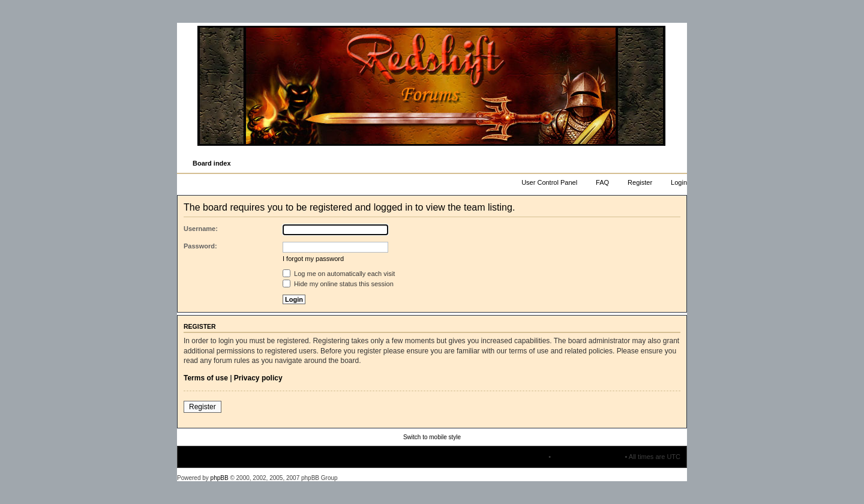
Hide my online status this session (338, 284)
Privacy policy (258, 378)
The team (533, 457)
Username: (201, 229)
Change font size (677, 164)
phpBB (220, 478)
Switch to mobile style (432, 437)
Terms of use (206, 378)
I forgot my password (313, 259)
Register (640, 182)
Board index (212, 163)
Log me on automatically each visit (339, 274)
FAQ (602, 182)
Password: (200, 246)
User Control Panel (549, 182)
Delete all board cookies (588, 457)
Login (679, 182)
